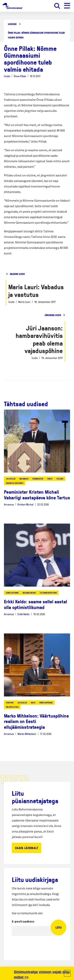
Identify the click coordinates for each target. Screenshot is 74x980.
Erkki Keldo (23, 614)
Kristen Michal (25, 504)
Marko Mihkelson (27, 734)
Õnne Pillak (20, 76)
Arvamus (9, 504)
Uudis (7, 76)
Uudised (12, 24)
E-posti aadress (23, 921)
